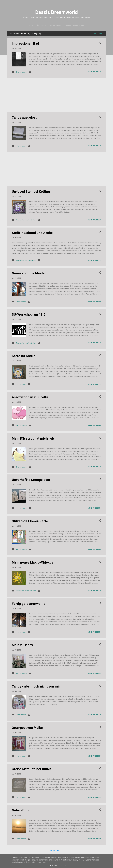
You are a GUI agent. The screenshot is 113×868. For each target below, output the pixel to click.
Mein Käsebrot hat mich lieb (33, 438)
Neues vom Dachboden (29, 273)
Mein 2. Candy (22, 645)
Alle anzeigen (96, 34)
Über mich (42, 25)
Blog (31, 25)
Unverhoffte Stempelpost (31, 480)
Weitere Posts (56, 851)
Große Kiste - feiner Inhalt (31, 769)
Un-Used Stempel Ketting (31, 191)
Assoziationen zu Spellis (30, 397)
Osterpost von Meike (27, 728)
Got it (63, 866)
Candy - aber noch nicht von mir (36, 686)
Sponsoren (55, 25)
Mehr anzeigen (94, 72)
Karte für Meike (24, 356)
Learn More (53, 866)
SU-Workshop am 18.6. (29, 314)
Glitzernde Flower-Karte (30, 521)
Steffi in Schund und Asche (32, 233)
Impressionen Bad (25, 43)
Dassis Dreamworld (56, 12)
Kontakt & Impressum (74, 25)
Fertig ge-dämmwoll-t (28, 604)
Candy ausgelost (24, 117)
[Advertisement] (56, 95)
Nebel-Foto (20, 810)
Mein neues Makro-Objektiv (32, 562)
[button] (100, 43)
